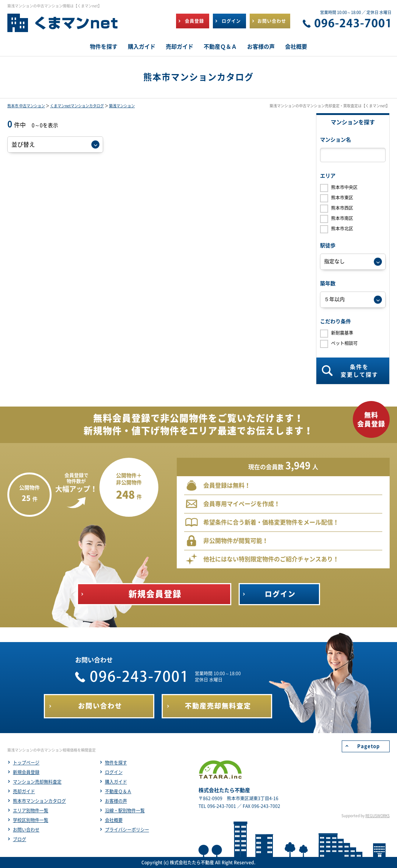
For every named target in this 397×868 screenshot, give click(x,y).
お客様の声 (116, 801)
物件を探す (116, 763)
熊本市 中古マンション (26, 106)
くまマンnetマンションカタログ (77, 106)
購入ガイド (116, 782)
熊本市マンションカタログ (39, 801)
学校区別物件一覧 (31, 820)
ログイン (114, 772)
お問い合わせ (26, 830)
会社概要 (114, 820)
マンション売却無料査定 (37, 782)
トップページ (26, 763)
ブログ (20, 839)
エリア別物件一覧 (31, 811)
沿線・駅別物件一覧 (125, 811)
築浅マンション (122, 106)
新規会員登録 (26, 772)
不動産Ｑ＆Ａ (118, 791)
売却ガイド (24, 791)
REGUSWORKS (377, 816)
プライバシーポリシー (127, 830)
